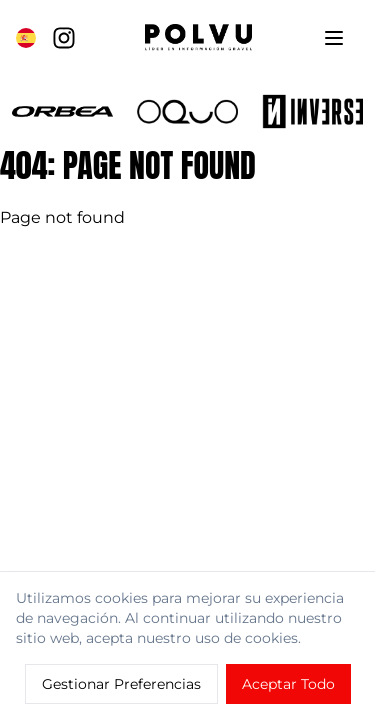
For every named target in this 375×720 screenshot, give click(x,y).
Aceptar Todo (288, 684)
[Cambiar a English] (26, 38)
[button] (62, 111)
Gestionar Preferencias (121, 684)
